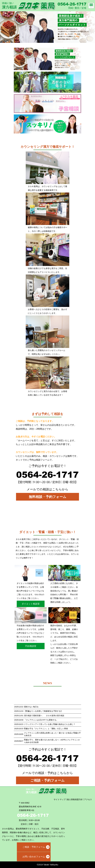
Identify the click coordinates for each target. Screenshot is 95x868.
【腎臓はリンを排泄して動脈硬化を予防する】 (43, 711)
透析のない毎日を (31, 707)
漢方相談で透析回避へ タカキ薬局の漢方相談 (44, 716)
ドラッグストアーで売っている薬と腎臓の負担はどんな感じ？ (50, 724)
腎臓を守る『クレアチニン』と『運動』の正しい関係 (46, 729)
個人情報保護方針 (75, 799)
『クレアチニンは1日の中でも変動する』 (41, 720)
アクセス (88, 799)
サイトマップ (60, 799)
